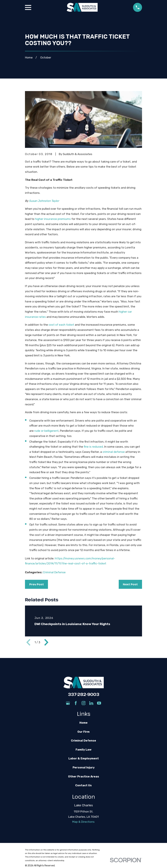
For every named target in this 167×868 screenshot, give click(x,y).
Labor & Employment (84, 758)
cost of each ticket (61, 325)
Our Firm (83, 732)
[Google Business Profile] (68, 703)
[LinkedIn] (91, 703)
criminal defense (114, 452)
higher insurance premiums (53, 219)
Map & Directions (83, 822)
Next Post (130, 584)
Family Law (83, 750)
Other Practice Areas (84, 776)
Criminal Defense (54, 572)
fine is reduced (93, 447)
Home (83, 723)
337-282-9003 (84, 694)
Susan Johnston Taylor (44, 201)
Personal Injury (84, 767)
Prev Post (37, 584)
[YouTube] (99, 703)
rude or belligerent (46, 431)
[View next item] (46, 642)
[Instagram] (84, 703)
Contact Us (83, 785)
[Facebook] (76, 703)
